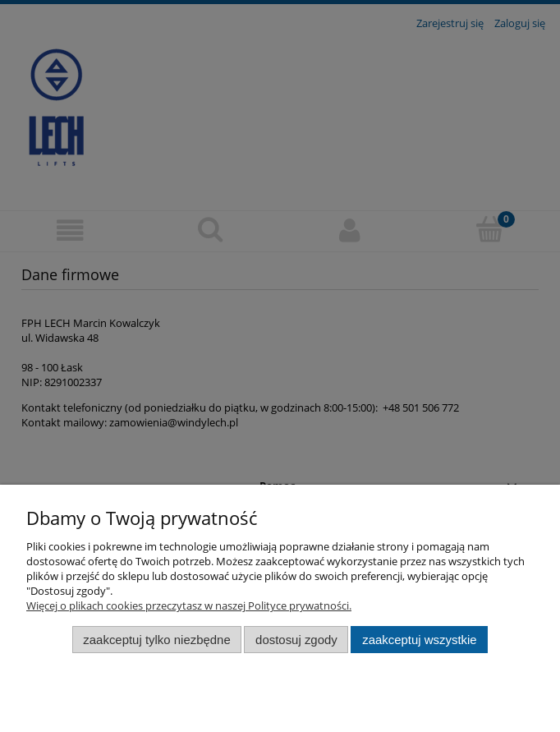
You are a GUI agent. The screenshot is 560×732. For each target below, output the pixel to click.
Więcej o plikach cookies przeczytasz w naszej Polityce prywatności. (189, 605)
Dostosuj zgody (296, 640)
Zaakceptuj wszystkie (419, 640)
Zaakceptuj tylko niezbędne (156, 640)
